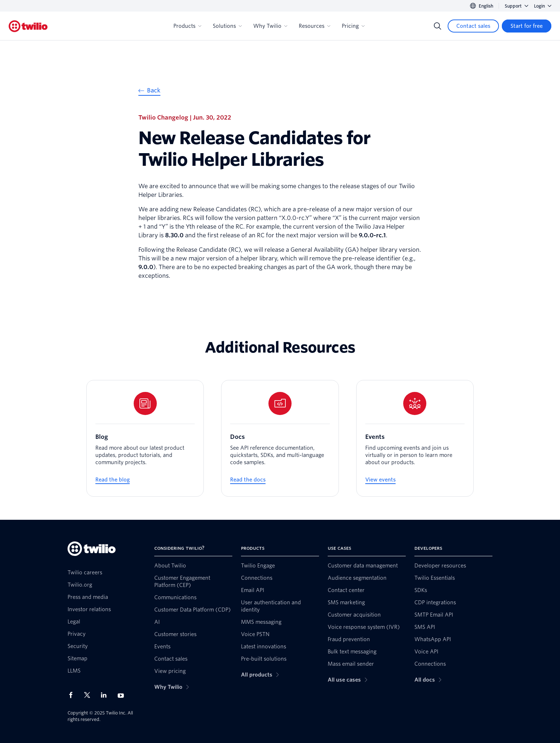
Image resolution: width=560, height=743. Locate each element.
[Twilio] (28, 26)
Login (543, 6)
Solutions (227, 26)
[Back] (149, 92)
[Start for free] (527, 26)
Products (187, 26)
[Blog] (145, 438)
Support (516, 6)
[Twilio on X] (90, 695)
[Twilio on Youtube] (123, 695)
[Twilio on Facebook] (73, 695)
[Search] (438, 26)
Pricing (353, 26)
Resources (315, 26)
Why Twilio (270, 26)
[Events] (415, 438)
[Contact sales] (473, 26)
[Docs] (280, 438)
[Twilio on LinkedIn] (106, 695)
